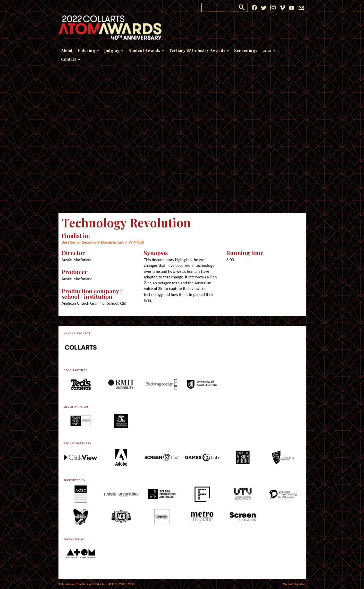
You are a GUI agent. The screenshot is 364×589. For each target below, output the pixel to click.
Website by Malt (294, 584)
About (67, 50)
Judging (114, 50)
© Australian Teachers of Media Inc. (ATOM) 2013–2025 (97, 584)
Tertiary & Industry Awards (199, 50)
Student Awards (146, 50)
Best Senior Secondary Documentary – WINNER (103, 242)
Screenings (246, 50)
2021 (269, 50)
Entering (88, 50)
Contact (71, 59)
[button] (242, 7)
